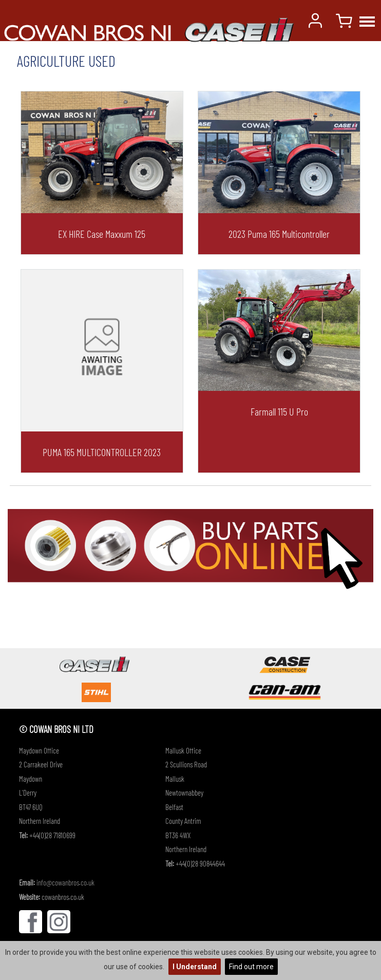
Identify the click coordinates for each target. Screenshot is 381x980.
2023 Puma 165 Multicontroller (279, 234)
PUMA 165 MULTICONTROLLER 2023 (102, 452)
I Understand (195, 967)
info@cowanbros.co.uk (65, 882)
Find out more (251, 967)
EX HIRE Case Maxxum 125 (102, 234)
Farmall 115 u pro (279, 411)
